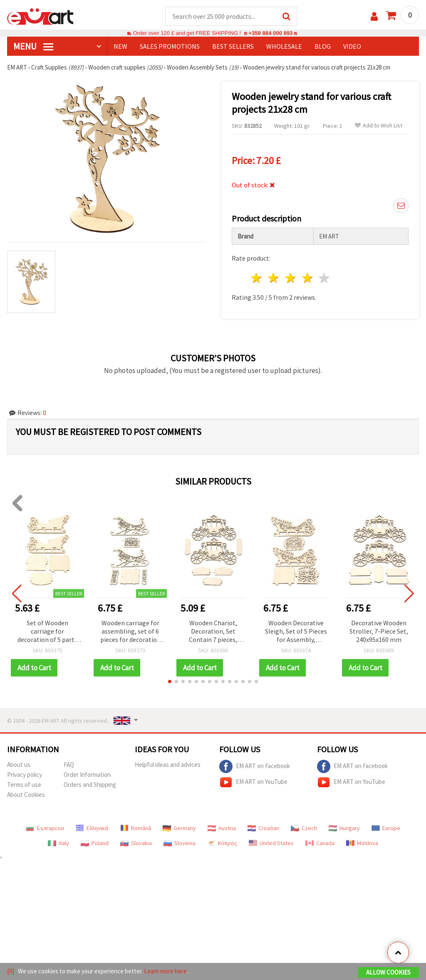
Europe (386, 828)
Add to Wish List (379, 126)
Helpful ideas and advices (168, 765)
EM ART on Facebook (255, 766)
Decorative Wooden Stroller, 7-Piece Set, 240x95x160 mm (379, 631)
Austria (222, 828)
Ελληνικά (92, 828)
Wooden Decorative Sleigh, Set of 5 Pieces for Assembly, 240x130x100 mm (296, 632)
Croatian (263, 828)
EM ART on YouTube (253, 782)
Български (45, 828)
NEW (120, 46)
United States (271, 843)
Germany (179, 828)
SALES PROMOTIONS (170, 46)
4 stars (308, 278)
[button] (170, 682)
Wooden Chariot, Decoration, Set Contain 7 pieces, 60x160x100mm (213, 632)
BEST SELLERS (233, 46)
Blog (323, 46)
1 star (257, 278)
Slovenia (180, 843)
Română (136, 828)
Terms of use (24, 785)
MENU (33, 46)
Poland (95, 843)
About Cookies (26, 795)
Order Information (87, 775)
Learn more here (165, 971)
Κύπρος (222, 843)
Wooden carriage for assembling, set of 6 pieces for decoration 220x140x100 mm (130, 632)
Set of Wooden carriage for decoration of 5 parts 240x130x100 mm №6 (47, 632)
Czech (304, 828)
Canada (320, 843)
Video (352, 46)
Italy (58, 843)
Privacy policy (25, 775)
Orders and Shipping (90, 785)
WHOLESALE (284, 46)
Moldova (362, 843)
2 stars (274, 278)
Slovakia (136, 843)
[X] (11, 971)
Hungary (344, 828)
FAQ (69, 765)
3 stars (291, 278)
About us (19, 765)
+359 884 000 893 (270, 33)
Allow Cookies (388, 972)
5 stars (325, 278)
